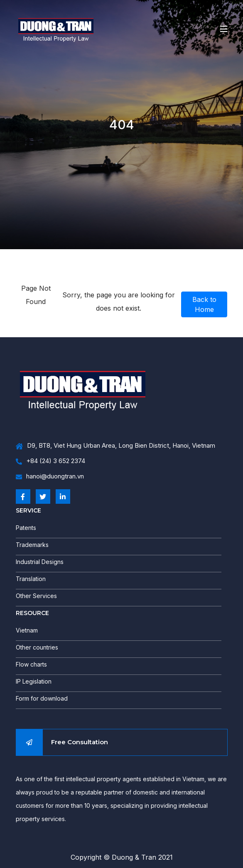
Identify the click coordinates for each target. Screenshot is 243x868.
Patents (26, 528)
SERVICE (28, 510)
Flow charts (31, 664)
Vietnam (27, 630)
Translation (31, 579)
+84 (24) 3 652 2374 (50, 461)
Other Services (36, 596)
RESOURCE (32, 613)
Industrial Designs (40, 562)
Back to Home (204, 304)
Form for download (42, 698)
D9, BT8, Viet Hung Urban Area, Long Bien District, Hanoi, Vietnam (115, 446)
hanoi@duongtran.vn (50, 477)
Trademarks (32, 545)
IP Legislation (34, 681)
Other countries (37, 647)
